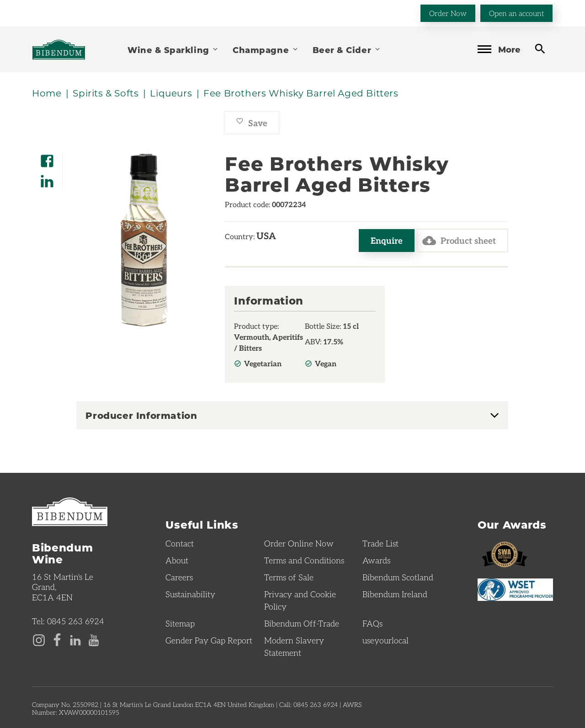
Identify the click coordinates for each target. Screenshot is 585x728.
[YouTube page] (94, 639)
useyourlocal (386, 640)
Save (252, 123)
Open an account (516, 13)
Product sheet (459, 241)
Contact (180, 543)
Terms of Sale (289, 577)
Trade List (380, 543)
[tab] (292, 415)
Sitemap (180, 623)
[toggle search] (540, 49)
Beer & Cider (347, 50)
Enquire (387, 240)
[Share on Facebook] (47, 158)
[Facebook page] (57, 639)
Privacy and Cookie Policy (300, 600)
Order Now (448, 13)
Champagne (266, 50)
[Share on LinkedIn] (47, 178)
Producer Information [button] (141, 415)
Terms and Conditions (304, 560)
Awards (376, 560)
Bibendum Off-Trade (302, 623)
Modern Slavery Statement (294, 646)
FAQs (372, 623)
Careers (179, 577)
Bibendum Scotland (398, 577)
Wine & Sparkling (173, 50)
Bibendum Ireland (395, 594)
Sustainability (190, 594)
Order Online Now (299, 543)
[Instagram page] (39, 639)
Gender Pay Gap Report (209, 640)
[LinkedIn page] (75, 639)
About (177, 560)
